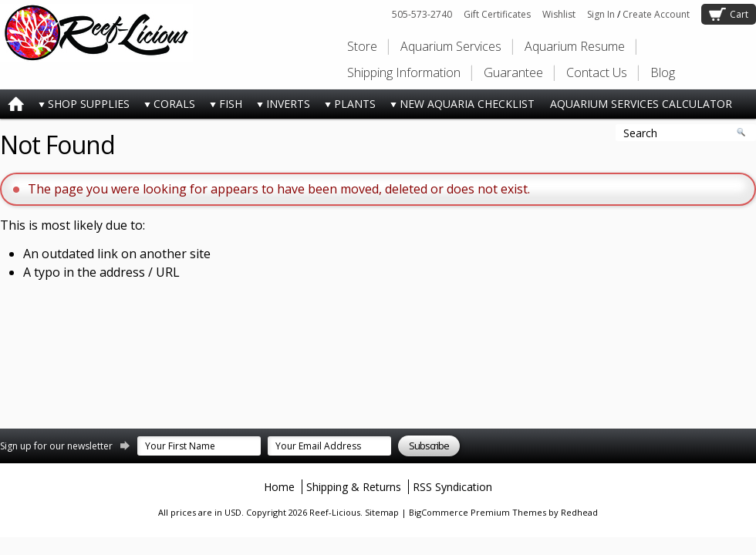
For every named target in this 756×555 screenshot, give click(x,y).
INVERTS (280, 107)
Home (279, 487)
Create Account (656, 14)
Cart (739, 14)
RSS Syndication (452, 487)
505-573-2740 (422, 14)
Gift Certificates (497, 14)
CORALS (166, 107)
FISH (223, 107)
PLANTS (347, 107)
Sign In (601, 14)
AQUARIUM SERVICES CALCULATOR (641, 104)
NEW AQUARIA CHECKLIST (459, 107)
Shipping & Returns (354, 487)
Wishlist (559, 14)
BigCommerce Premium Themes (478, 512)
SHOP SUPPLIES (81, 107)
